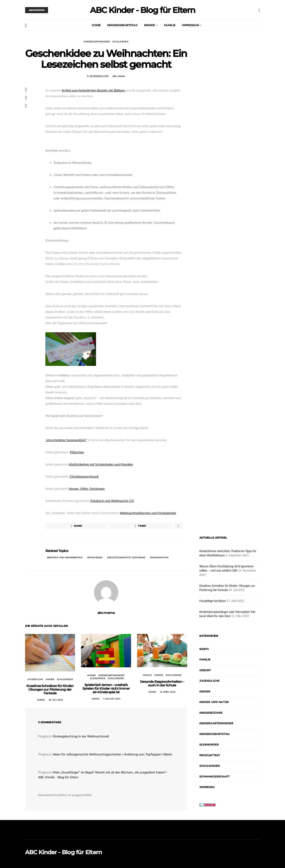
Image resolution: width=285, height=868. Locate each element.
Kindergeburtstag (122, 25)
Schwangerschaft (214, 776)
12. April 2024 (168, 692)
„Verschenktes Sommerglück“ (66, 440)
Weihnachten (160, 558)
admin (41, 700)
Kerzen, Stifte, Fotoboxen (87, 488)
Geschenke (96, 558)
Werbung (207, 787)
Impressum (190, 25)
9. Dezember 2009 (98, 76)
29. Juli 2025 (56, 700)
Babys (204, 649)
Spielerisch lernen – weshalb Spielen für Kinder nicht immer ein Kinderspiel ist (106, 689)
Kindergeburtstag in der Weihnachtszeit (81, 736)
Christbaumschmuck (84, 476)
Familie (170, 25)
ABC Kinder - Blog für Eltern (142, 10)
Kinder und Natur (214, 702)
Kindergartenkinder (97, 42)
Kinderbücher (211, 713)
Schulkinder (120, 42)
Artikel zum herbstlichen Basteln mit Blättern (93, 90)
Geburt (205, 670)
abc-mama (119, 76)
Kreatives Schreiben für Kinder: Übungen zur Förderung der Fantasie (50, 690)
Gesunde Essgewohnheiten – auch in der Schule (162, 683)
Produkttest (210, 755)
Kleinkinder (98, 678)
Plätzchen (77, 452)
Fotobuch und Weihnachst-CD (112, 501)
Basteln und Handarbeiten (65, 558)
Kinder (150, 25)
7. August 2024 (112, 699)
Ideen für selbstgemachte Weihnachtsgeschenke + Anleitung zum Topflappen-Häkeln (112, 754)
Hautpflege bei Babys (213, 601)
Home (96, 25)
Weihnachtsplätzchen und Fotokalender (148, 513)
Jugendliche (35, 679)
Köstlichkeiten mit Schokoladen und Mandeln (101, 464)
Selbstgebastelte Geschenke (127, 558)
